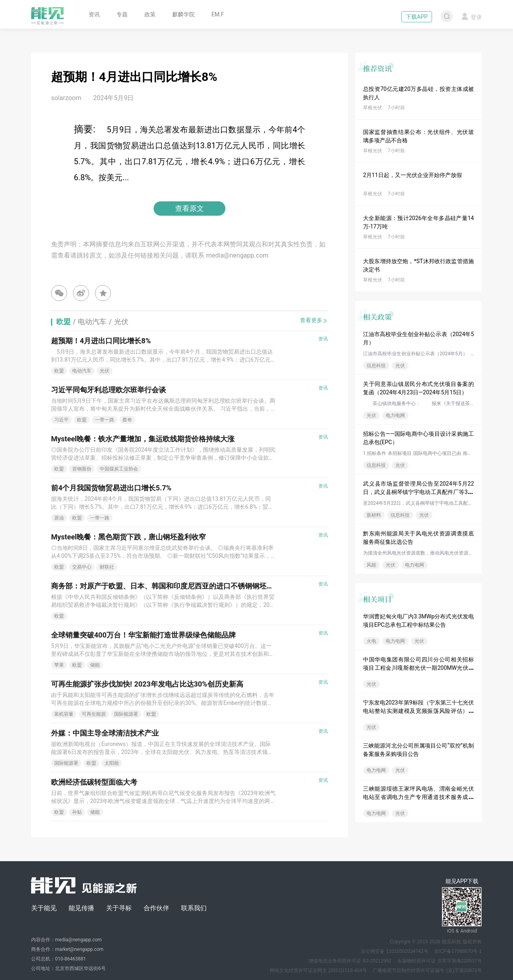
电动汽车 (82, 371)
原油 (59, 518)
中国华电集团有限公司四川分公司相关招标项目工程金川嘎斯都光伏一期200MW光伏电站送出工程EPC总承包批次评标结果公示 (418, 668)
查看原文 (189, 208)
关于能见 (44, 908)
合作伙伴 (156, 908)
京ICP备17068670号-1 (458, 951)
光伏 (400, 366)
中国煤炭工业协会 (119, 469)
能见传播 (81, 908)
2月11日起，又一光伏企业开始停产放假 (412, 175)
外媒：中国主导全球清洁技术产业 (105, 733)
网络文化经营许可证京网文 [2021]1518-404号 (318, 970)
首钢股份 (82, 469)
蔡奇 (127, 420)
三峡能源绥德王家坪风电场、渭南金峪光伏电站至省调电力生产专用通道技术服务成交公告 (418, 797)
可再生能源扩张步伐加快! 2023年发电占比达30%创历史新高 (147, 684)
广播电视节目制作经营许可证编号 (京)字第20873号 (427, 970)
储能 (95, 665)
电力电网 (395, 415)
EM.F (218, 14)
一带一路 (105, 420)
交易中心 (82, 567)
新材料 (374, 515)
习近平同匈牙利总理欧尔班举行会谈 (109, 390)
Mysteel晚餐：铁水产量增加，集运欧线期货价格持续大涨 (143, 439)
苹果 (59, 665)
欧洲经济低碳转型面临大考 (94, 782)
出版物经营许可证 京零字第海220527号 (440, 961)
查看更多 (314, 320)
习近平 (61, 420)
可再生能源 (94, 714)
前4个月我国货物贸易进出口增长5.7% (111, 488)
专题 (122, 14)
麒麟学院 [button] (183, 14)
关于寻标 (119, 908)
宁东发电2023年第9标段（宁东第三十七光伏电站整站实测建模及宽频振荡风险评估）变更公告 (418, 711)
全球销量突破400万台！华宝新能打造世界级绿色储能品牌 (143, 635)
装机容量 (64, 714)
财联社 (107, 567)
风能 (371, 565)
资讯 (94, 14)
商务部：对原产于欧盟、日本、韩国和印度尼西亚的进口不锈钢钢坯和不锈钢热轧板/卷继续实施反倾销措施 (221, 586)
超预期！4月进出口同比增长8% (101, 341)
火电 (371, 641)
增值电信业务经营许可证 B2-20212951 (350, 961)
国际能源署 (126, 714)
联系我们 (194, 908)
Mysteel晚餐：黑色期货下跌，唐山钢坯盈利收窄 (128, 537)
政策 (150, 14)
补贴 (77, 812)
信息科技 (376, 366)
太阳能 (112, 763)
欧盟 (59, 371)
